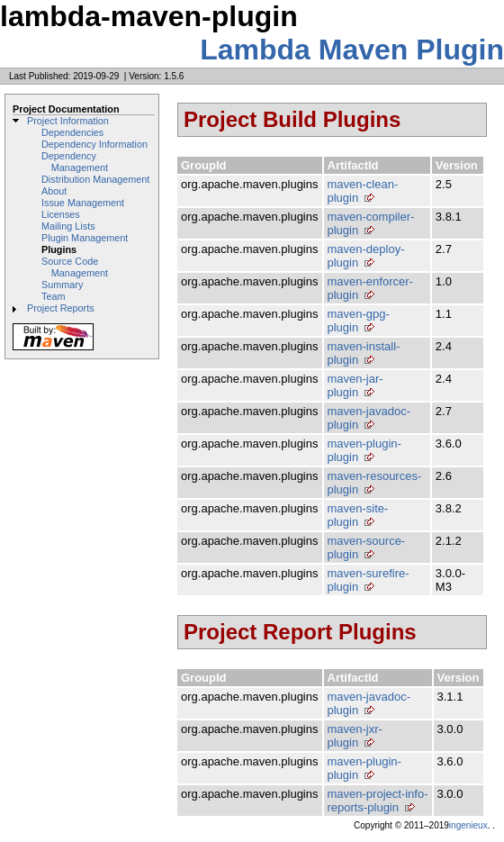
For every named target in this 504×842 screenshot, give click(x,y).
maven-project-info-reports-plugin (378, 801)
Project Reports (61, 308)
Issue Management (83, 203)
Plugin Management (85, 238)
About (54, 191)
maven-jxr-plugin (355, 736)
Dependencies (72, 132)
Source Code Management (75, 267)
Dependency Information (94, 144)
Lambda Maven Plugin (352, 50)
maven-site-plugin (358, 515)
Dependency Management (75, 162)
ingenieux (468, 825)
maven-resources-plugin (375, 483)
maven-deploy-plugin (366, 256)
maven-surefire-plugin (369, 580)
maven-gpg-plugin (359, 321)
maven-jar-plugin (355, 385)
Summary (62, 285)
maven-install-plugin (364, 353)
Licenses (61, 214)
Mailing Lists (68, 226)
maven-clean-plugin (363, 191)
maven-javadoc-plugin (369, 418)
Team (53, 296)
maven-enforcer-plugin (370, 288)
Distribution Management (95, 179)
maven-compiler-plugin (371, 223)
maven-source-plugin (367, 548)
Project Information (68, 121)
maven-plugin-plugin (364, 450)
